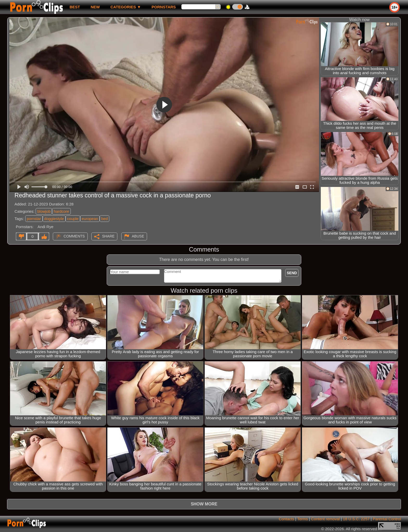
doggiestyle (54, 219)
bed (104, 219)
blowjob (44, 211)
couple (73, 219)
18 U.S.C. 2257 (356, 519)
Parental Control (387, 519)
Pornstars (164, 7)
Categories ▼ (126, 7)
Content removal (326, 519)
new (95, 7)
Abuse (138, 236)
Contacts (286, 519)
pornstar (34, 219)
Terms (302, 519)
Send (292, 273)
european (90, 219)
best (75, 7)
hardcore (61, 211)
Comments (74, 236)
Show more (204, 504)
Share (108, 236)
